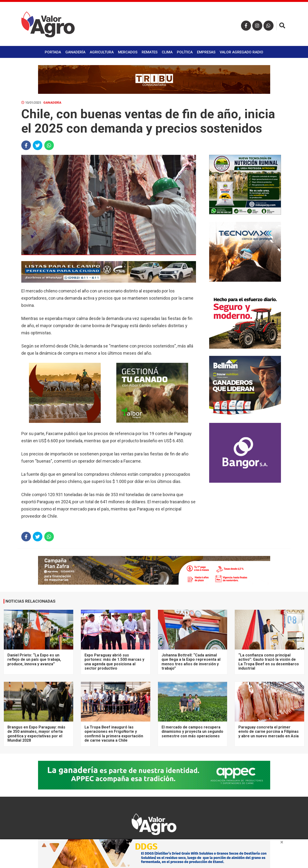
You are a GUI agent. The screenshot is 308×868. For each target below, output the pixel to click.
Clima (167, 52)
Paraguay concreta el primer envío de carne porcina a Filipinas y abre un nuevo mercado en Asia (269, 732)
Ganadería (75, 52)
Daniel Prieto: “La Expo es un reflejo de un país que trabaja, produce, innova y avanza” (34, 660)
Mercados (128, 52)
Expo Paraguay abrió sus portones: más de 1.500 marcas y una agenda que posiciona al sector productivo (114, 662)
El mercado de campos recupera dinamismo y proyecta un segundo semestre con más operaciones (192, 732)
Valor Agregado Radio (241, 52)
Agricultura (102, 52)
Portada (53, 52)
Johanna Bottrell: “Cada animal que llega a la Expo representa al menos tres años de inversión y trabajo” (191, 662)
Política (185, 52)
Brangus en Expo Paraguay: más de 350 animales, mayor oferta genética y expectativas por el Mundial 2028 (36, 734)
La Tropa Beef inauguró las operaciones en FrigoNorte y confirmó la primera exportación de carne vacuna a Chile (114, 734)
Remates (150, 52)
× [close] (282, 842)
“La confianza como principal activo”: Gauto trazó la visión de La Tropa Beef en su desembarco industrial (269, 662)
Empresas (206, 52)
